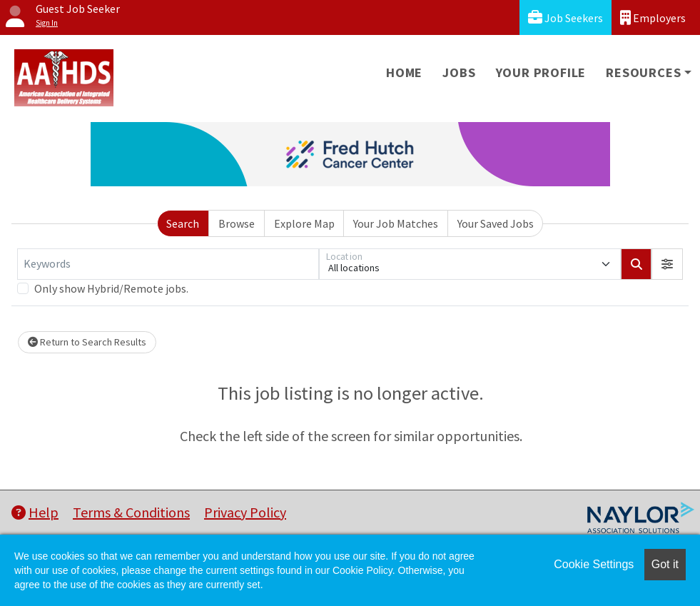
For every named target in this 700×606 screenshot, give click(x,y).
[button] (667, 264)
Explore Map (304, 223)
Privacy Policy (245, 512)
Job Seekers (565, 17)
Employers (653, 17)
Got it (665, 564)
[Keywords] (168, 264)
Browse (237, 223)
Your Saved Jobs (496, 223)
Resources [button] (643, 72)
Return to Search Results (87, 342)
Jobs (459, 72)
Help (35, 512)
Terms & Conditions (131, 512)
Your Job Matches (396, 223)
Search (183, 223)
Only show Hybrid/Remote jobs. (111, 288)
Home (404, 72)
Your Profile (541, 72)
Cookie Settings (594, 564)
